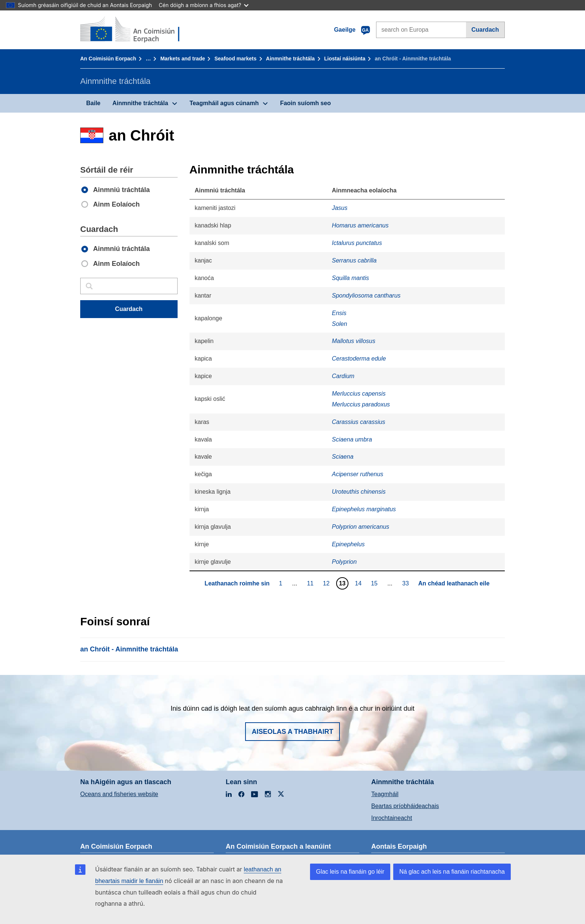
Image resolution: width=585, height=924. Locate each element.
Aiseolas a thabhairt (293, 732)
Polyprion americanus (360, 527)
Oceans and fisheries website (119, 794)
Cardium (343, 376)
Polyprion (344, 562)
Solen (339, 324)
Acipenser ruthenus (357, 474)
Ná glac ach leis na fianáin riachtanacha (452, 872)
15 (375, 583)
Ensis (339, 313)
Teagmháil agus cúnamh (224, 103)
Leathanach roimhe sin (237, 583)
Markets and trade (183, 59)
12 (327, 583)
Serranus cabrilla (354, 260)
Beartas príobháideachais (405, 806)
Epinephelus (348, 544)
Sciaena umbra (352, 439)
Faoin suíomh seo (306, 103)
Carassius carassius (358, 422)
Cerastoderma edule (359, 359)
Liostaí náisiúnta (345, 59)
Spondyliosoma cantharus (366, 296)
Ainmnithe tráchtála (290, 59)
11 (311, 583)
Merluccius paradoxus (361, 404)
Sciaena (342, 457)
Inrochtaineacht (392, 818)
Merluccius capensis (359, 394)
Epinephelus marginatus (364, 509)
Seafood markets (236, 59)
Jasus (340, 208)
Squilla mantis (350, 278)
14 (359, 583)
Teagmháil (385, 794)
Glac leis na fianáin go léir (350, 872)
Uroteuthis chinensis (359, 492)
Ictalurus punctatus (357, 243)
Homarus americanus (360, 225)
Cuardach (485, 30)
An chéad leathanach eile (454, 583)
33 (406, 583)
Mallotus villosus (353, 341)
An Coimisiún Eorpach (108, 59)
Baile (93, 103)
